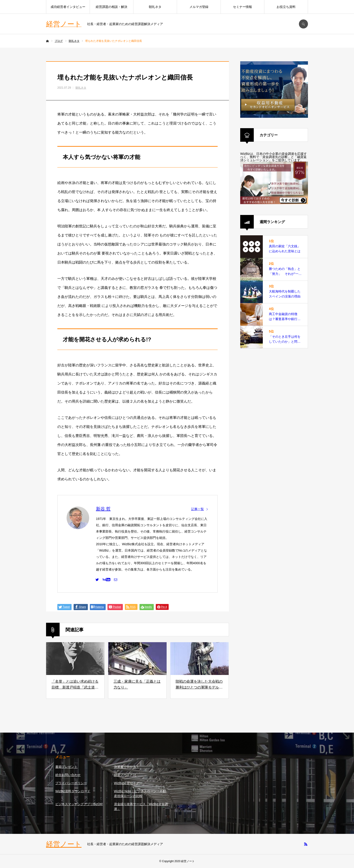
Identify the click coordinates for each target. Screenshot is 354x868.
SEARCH (303, 24)
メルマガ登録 (199, 7)
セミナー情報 (242, 7)
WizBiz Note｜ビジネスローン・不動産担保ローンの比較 (140, 794)
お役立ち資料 (286, 7)
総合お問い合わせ (68, 775)
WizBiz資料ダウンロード (73, 791)
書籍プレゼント (66, 767)
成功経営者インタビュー (68, 7)
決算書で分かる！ (127, 767)
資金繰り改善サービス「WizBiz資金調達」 (141, 806)
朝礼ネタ (155, 7)
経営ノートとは (125, 775)
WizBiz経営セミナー (128, 783)
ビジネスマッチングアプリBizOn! (79, 804)
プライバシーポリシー (71, 783)
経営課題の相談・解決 (112, 7)
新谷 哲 (103, 509)
